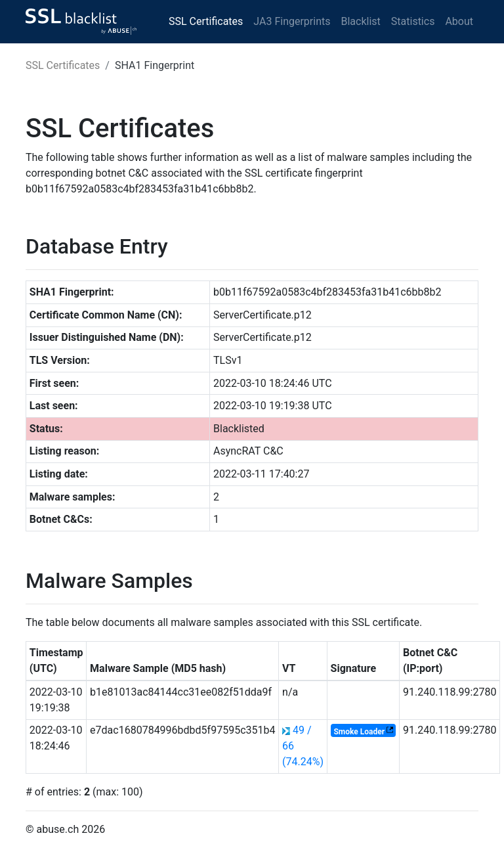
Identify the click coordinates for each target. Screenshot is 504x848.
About (459, 21)
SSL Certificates (206, 21)
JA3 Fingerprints (292, 21)
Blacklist (360, 21)
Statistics (413, 21)
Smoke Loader (359, 731)
